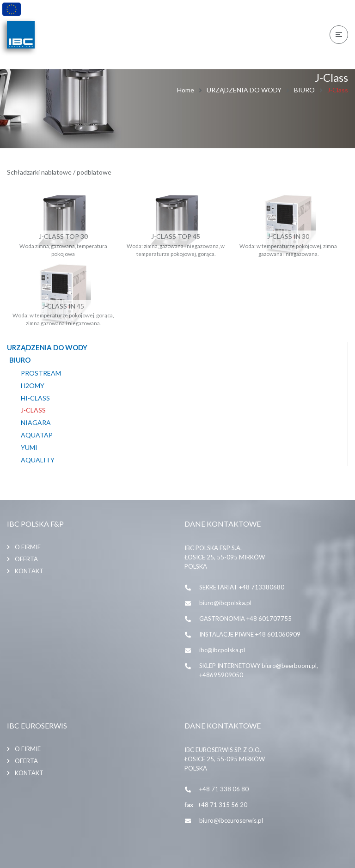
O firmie (28, 547)
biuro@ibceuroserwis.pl (231, 820)
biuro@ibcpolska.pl (225, 603)
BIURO (304, 90)
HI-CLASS (35, 398)
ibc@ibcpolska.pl (222, 650)
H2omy (33, 386)
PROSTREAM (41, 373)
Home (186, 90)
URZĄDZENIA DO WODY (244, 90)
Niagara (36, 423)
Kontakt (29, 571)
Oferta (26, 559)
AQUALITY (38, 460)
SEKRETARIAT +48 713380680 (242, 587)
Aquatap (37, 435)
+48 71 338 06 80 (224, 789)
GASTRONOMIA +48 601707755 (245, 619)
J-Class (33, 410)
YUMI (29, 448)
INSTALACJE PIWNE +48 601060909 (250, 634)
